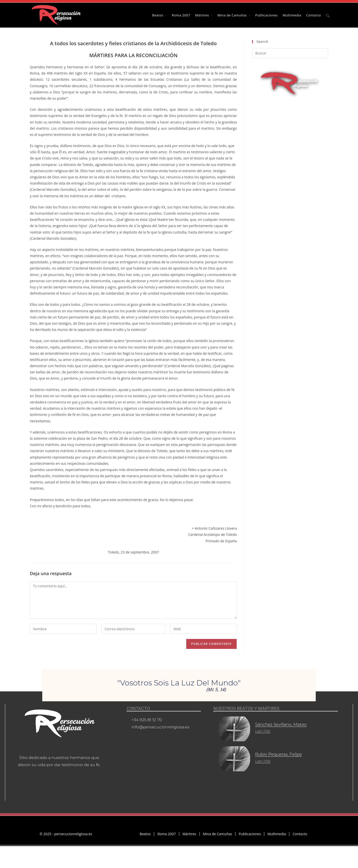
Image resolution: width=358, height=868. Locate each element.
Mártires (189, 834)
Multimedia (277, 834)
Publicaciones (250, 834)
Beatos (145, 834)
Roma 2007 (166, 834)
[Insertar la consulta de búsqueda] (290, 53)
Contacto (300, 834)
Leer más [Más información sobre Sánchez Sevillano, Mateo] (257, 731)
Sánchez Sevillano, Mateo (278, 724)
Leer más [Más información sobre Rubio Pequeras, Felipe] (257, 756)
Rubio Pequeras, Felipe (275, 750)
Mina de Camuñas (217, 834)
